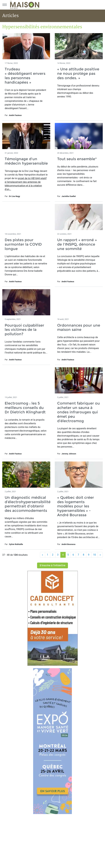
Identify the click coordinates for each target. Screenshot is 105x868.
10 (95, 555)
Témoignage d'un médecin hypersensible (26, 161)
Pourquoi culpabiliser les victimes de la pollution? (24, 330)
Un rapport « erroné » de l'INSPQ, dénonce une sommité (77, 244)
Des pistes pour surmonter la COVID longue (23, 244)
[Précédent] (43, 555)
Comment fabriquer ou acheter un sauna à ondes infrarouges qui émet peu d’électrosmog (79, 412)
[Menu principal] (5, 5)
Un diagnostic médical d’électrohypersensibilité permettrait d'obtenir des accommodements (28, 504)
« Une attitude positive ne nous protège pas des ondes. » (78, 73)
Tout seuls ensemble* (77, 159)
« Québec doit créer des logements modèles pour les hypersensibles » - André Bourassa (76, 506)
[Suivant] (100, 555)
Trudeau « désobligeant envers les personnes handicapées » (25, 76)
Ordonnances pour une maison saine (79, 327)
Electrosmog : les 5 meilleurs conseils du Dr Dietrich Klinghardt (25, 408)
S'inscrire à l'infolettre (52, 565)
